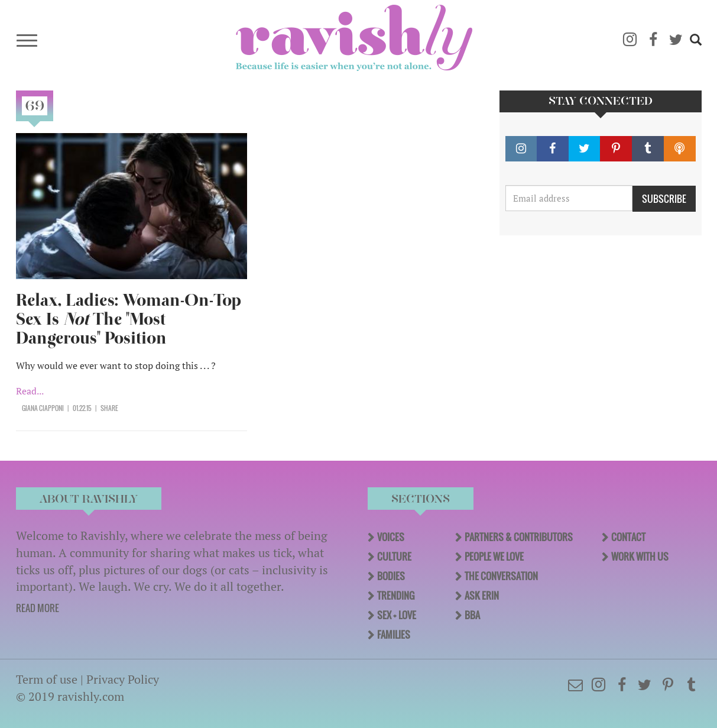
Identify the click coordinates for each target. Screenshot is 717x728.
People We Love (494, 556)
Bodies (391, 576)
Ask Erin (482, 596)
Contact (628, 537)
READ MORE (38, 608)
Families (394, 635)
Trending (396, 596)
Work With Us (640, 556)
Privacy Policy (123, 679)
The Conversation (501, 576)
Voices (391, 537)
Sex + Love (397, 615)
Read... (30, 391)
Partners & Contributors (519, 537)
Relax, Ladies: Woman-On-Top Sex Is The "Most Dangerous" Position (129, 319)
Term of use (47, 679)
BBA (472, 615)
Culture (394, 556)
